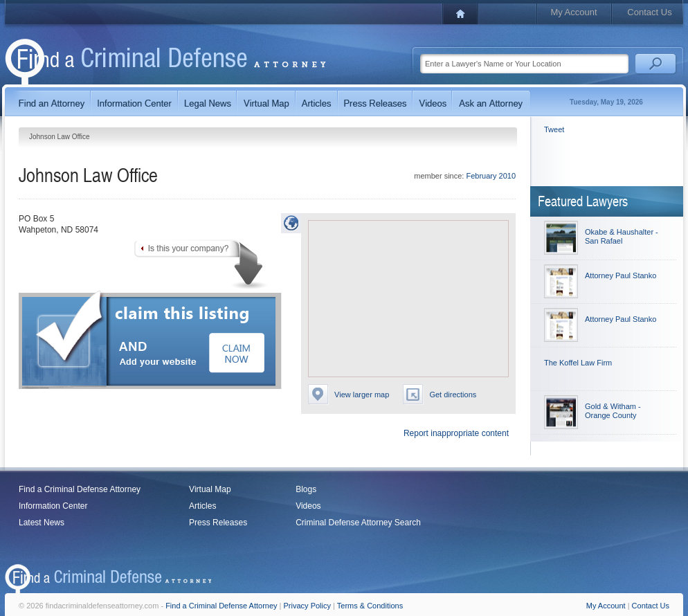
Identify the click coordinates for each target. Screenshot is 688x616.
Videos (308, 506)
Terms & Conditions (370, 606)
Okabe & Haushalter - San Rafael (622, 236)
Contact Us (649, 12)
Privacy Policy (307, 606)
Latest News (42, 523)
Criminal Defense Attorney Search (358, 523)
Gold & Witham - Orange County (613, 411)
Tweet (554, 129)
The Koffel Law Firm (578, 363)
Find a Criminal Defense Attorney (80, 489)
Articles (202, 506)
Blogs (306, 489)
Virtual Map (210, 489)
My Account (573, 12)
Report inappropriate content (456, 433)
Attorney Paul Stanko (621, 275)
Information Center (53, 506)
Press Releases (218, 523)
